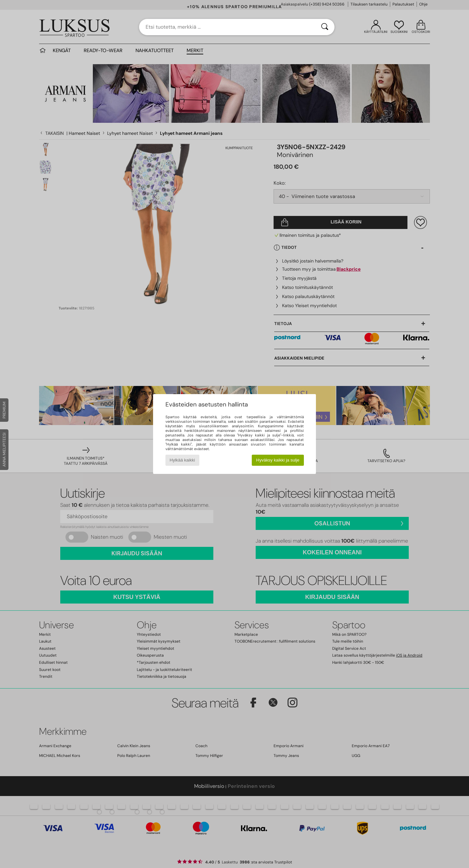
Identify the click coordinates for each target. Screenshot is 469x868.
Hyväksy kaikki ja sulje (278, 460)
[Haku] (325, 27)
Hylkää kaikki (182, 460)
